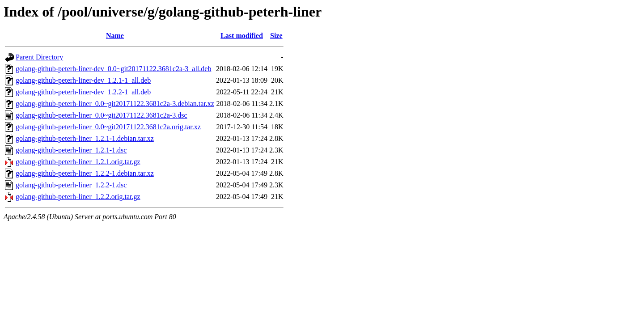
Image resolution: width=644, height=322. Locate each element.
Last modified (242, 36)
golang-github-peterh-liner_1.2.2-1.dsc (71, 185)
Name (115, 36)
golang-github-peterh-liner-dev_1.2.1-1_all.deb (83, 80)
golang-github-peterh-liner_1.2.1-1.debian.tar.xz (85, 138)
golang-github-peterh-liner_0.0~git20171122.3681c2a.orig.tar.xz (108, 127)
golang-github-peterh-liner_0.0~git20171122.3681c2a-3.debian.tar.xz (115, 104)
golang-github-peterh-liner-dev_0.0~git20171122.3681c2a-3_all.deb (113, 69)
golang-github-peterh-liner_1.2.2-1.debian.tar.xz (85, 173)
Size (276, 36)
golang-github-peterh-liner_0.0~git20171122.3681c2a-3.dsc (102, 115)
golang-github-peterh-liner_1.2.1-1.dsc (71, 150)
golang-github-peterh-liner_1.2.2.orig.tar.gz (78, 197)
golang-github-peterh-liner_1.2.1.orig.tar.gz (78, 162)
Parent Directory (39, 57)
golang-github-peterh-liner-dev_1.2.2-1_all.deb (83, 92)
